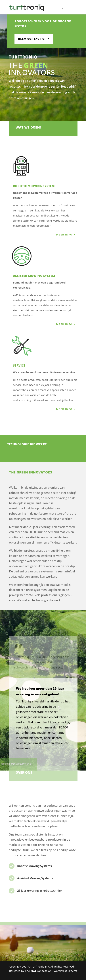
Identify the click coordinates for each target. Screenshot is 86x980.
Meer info (64, 235)
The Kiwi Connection (38, 971)
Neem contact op (47, 39)
